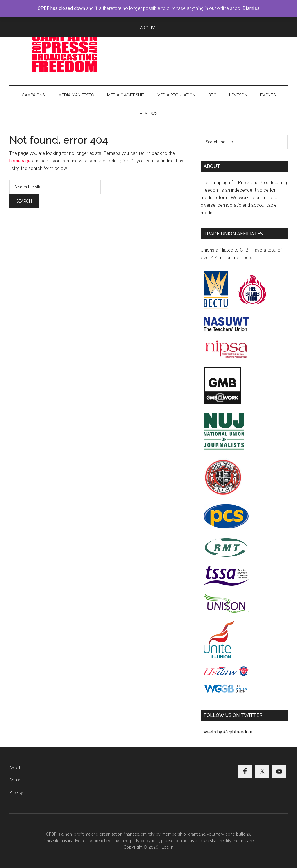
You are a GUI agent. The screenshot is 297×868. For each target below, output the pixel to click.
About (15, 768)
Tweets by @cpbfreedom (227, 732)
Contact (17, 780)
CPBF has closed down (61, 8)
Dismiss (251, 8)
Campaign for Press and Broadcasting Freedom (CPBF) (64, 52)
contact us (184, 841)
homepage (20, 161)
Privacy (16, 792)
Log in (167, 847)
